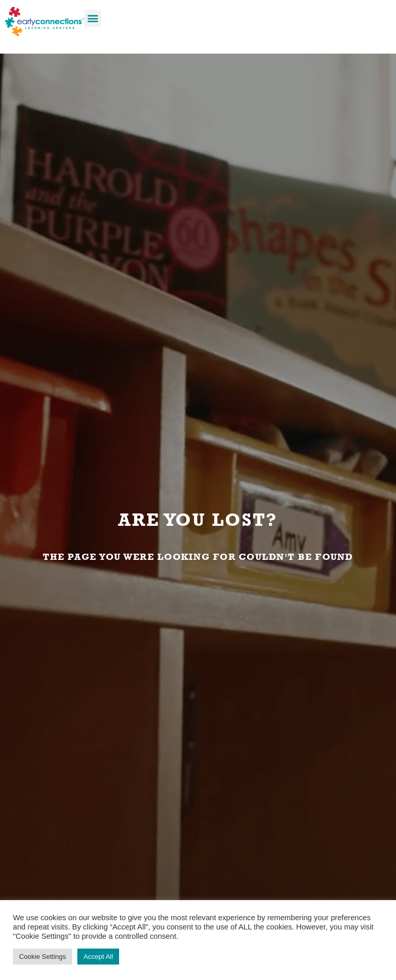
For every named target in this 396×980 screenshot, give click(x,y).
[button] (93, 18)
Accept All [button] (98, 957)
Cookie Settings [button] (43, 957)
